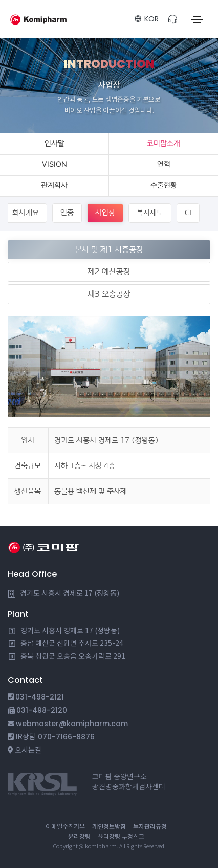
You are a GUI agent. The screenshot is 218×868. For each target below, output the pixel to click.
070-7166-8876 (66, 737)
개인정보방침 (109, 826)
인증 (67, 213)
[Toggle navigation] (197, 20)
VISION (54, 164)
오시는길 (28, 750)
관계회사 (54, 185)
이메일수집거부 (65, 826)
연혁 (164, 164)
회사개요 (26, 213)
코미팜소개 (163, 143)
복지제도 (150, 213)
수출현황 (164, 185)
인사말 (54, 143)
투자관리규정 (150, 826)
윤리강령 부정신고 (121, 836)
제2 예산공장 (109, 271)
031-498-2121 (40, 697)
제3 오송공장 (109, 294)
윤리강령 (79, 836)
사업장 (105, 213)
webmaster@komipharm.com (72, 724)
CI (188, 213)
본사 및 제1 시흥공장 (109, 249)
